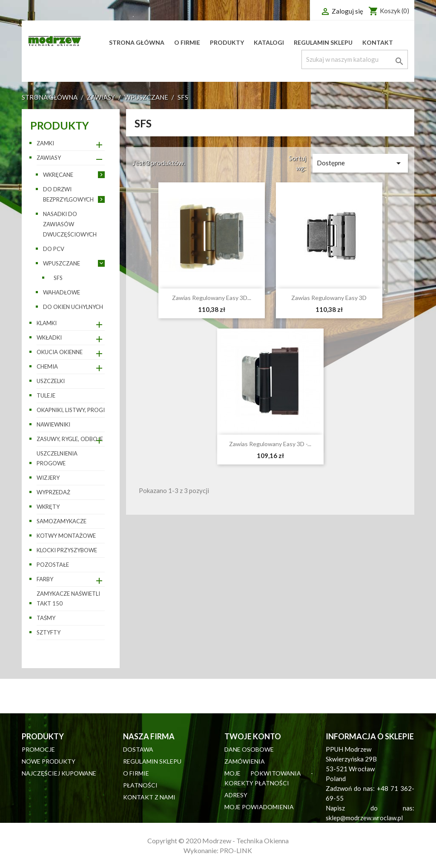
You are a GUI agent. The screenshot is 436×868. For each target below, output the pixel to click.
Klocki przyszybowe (67, 550)
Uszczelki (51, 381)
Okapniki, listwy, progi (71, 410)
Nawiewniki (53, 424)
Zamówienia (245, 761)
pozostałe (53, 565)
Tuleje (46, 395)
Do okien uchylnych (73, 307)
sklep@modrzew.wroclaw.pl (364, 818)
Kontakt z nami (149, 797)
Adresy (236, 795)
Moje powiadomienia (259, 807)
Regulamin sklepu (323, 42)
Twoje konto (253, 736)
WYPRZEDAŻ (53, 492)
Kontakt (378, 42)
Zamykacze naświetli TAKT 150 (68, 598)
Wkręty (48, 507)
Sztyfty (49, 632)
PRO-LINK (236, 850)
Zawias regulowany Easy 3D (329, 298)
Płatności (140, 785)
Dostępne (360, 163)
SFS (58, 278)
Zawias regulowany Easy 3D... (212, 298)
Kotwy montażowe (66, 536)
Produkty (227, 42)
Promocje (38, 749)
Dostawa (138, 749)
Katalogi (269, 42)
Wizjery (48, 478)
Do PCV (54, 249)
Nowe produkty (49, 761)
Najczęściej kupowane (59, 773)
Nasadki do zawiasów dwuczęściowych (70, 224)
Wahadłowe (62, 292)
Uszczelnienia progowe (57, 458)
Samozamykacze (62, 521)
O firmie (187, 42)
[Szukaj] (355, 59)
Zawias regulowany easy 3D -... (270, 444)
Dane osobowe (249, 749)
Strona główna (137, 42)
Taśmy (46, 618)
